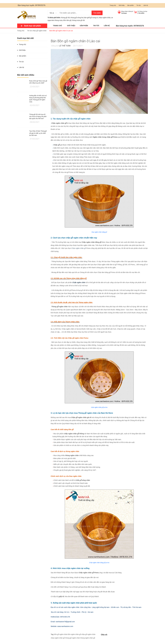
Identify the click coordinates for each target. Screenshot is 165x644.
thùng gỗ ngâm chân (73, 638)
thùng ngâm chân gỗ (88, 638)
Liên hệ (146, 5)
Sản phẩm (131, 5)
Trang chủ (113, 5)
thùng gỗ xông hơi (77, 18)
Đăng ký (131, 11)
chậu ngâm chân (105, 18)
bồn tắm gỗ (67, 20)
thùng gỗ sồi (65, 18)
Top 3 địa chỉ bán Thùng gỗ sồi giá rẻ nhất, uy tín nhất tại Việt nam (38, 133)
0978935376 (40, 5)
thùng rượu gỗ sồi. (79, 20)
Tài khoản (124, 13)
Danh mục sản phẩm (32, 26)
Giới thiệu (122, 5)
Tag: (52, 634)
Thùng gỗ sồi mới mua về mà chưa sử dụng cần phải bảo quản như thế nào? (38, 116)
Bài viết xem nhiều (26, 75)
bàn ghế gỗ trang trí (91, 18)
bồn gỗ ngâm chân (61, 634)
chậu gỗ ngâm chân (88, 634)
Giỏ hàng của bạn (142, 11)
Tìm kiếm (97, 13)
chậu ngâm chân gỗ (58, 638)
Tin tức (139, 5)
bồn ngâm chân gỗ (74, 634)
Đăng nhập (124, 11)
